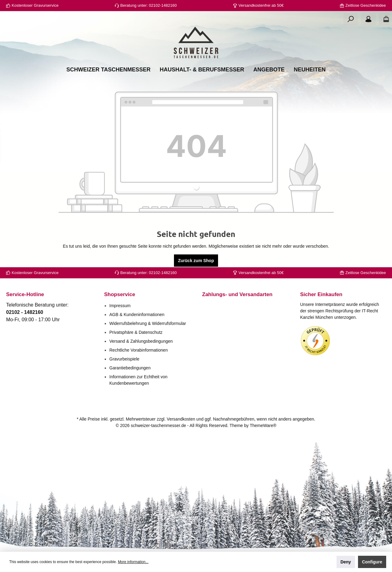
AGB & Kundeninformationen (137, 315)
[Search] (351, 19)
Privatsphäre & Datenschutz (136, 332)
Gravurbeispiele (124, 359)
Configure (372, 562)
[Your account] (368, 19)
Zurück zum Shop (196, 261)
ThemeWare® (263, 425)
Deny (346, 562)
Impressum (120, 306)
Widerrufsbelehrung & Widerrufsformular (148, 323)
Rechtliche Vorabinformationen (139, 350)
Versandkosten (181, 419)
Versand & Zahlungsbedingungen (141, 341)
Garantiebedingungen (130, 368)
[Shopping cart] (384, 19)
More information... (133, 562)
